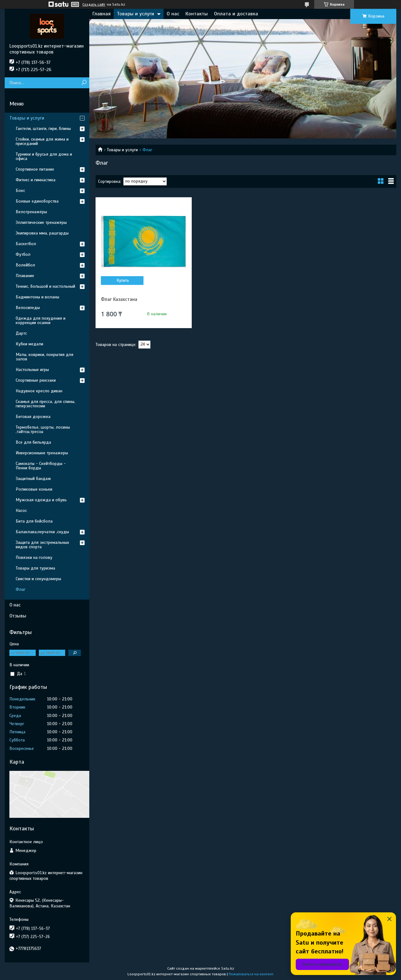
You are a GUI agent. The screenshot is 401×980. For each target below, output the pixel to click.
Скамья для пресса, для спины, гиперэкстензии (45, 404)
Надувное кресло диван (39, 391)
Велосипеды (28, 308)
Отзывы (18, 616)
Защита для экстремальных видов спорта (42, 545)
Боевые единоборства (37, 201)
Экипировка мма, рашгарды (42, 233)
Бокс (20, 191)
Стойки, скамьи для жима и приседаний (42, 141)
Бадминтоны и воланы (37, 297)
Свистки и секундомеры (38, 579)
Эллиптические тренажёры (41, 222)
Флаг (21, 589)
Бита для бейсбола (34, 521)
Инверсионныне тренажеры (42, 453)
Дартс (21, 333)
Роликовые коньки (34, 489)
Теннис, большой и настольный (45, 286)
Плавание (25, 276)
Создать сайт (94, 4)
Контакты (197, 14)
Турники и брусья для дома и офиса (44, 156)
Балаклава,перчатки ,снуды (42, 532)
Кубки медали (29, 344)
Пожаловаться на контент (251, 974)
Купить (123, 281)
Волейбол (25, 265)
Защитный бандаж (33, 479)
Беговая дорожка (33, 417)
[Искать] (84, 83)
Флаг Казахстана (119, 299)
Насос (21, 511)
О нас (173, 14)
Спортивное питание (35, 169)
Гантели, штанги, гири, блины (43, 129)
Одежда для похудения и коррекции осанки (41, 320)
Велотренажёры (31, 212)
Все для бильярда (33, 442)
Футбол (23, 254)
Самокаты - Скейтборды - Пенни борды (41, 466)
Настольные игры (32, 370)
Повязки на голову (34, 557)
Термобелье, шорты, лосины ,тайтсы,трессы (43, 429)
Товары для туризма (35, 568)
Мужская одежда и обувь (41, 500)
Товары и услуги (135, 14)
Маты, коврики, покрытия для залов (44, 357)
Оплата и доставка (236, 14)
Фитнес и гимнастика (36, 180)
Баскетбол (26, 244)
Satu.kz (228, 968)
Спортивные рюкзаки (36, 380)
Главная (102, 14)
